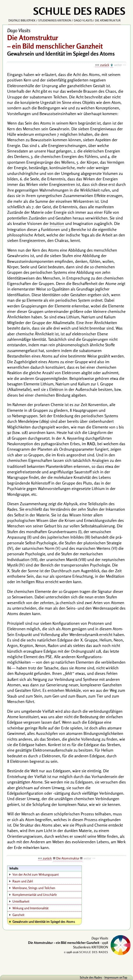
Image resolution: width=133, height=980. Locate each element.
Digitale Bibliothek (22, 20)
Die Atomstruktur (108, 20)
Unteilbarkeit (21, 901)
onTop (123, 977)
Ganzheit (18, 915)
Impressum (111, 977)
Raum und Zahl (23, 881)
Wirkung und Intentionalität (30, 908)
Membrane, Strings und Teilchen (34, 888)
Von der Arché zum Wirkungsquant (36, 874)
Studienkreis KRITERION (55, 20)
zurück (105, 65)
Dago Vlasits (83, 20)
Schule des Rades (91, 977)
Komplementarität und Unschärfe (35, 895)
